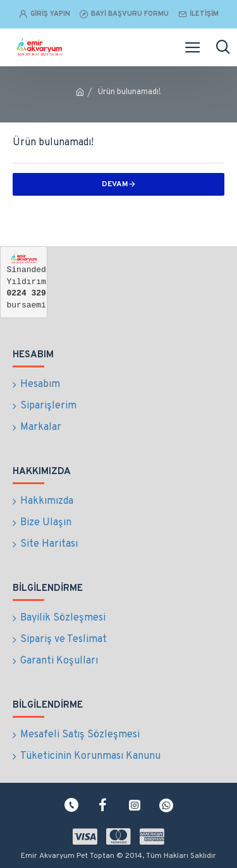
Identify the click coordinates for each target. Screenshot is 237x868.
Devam (115, 184)
